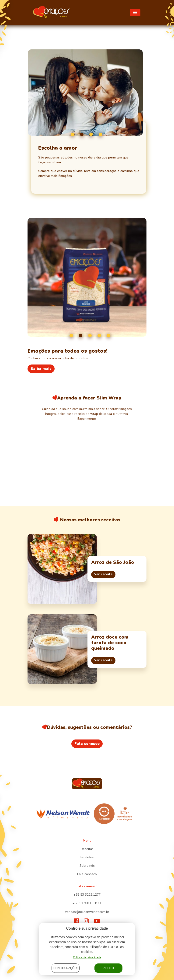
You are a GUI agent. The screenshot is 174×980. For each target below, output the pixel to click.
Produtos (87, 857)
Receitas (87, 849)
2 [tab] (82, 134)
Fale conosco (87, 744)
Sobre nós (87, 866)
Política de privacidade (87, 957)
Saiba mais (41, 369)
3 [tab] (91, 134)
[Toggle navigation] (135, 13)
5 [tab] (109, 335)
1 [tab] (72, 134)
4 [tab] (100, 134)
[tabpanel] (85, 93)
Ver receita (103, 574)
